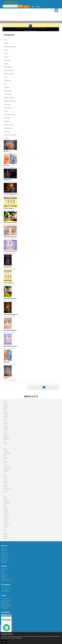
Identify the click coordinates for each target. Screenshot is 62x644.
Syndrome (7, 514)
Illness (5, 475)
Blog (2, 571)
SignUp (38, 7)
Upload (26, 7)
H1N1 (5, 464)
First (31, 387)
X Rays (5, 536)
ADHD (5, 408)
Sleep (5, 505)
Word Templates (5, 604)
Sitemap (3, 577)
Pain (5, 496)
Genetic (6, 462)
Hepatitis (6, 471)
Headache (6, 467)
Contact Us (4, 551)
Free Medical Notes (6, 600)
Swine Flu (6, 512)
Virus (5, 532)
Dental (5, 435)
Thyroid (6, 516)
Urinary (6, 525)
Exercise (6, 451)
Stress (5, 507)
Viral (5, 530)
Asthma (6, 417)
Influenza (6, 478)
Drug (5, 449)
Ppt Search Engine (6, 579)
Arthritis (6, 415)
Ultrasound (7, 523)
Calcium (6, 423)
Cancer (6, 426)
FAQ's (3, 573)
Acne (5, 403)
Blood (5, 419)
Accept (4, 641)
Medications (7, 489)
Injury (5, 480)
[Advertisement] (31, 17)
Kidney (5, 482)
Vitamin (6, 534)
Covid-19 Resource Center (8, 581)
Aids (5, 410)
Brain (5, 421)
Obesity (6, 491)
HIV (5, 473)
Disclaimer (4, 562)
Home (36, 22)
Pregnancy (7, 501)
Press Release (5, 575)
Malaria (6, 487)
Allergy (5, 412)
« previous (38, 387)
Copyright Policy (5, 560)
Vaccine (6, 527)
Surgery (6, 510)
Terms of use (4, 553)
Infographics (4, 569)
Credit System (5, 608)
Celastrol (6, 428)
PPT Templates (5, 602)
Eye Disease (7, 453)
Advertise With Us (6, 588)
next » (48, 387)
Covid (5, 432)
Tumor (5, 521)
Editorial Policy (5, 558)
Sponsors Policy (5, 591)
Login (33, 7)
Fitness (6, 458)
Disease (6, 443)
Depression (7, 437)
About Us (3, 549)
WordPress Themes (6, 606)
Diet (5, 441)
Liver (5, 484)
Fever (5, 455)
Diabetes (6, 439)
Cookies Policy (7, 634)
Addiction (6, 406)
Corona (6, 430)
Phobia (6, 499)
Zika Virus (6, 539)
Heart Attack (7, 469)
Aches (5, 401)
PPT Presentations (6, 598)
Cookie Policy (4, 556)
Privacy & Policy (5, 554)
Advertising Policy (6, 589)
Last (54, 387)
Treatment (7, 519)
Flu (4, 460)
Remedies (6, 503)
